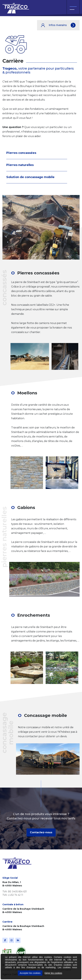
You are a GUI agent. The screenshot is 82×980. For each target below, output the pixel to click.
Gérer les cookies (53, 973)
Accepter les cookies (30, 973)
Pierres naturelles (20, 165)
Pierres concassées (21, 153)
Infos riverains (58, 25)
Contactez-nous (41, 832)
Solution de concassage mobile (30, 177)
